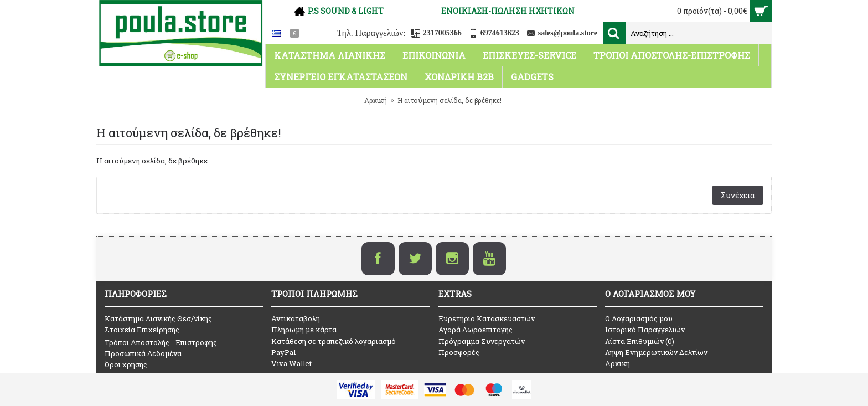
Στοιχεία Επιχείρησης (142, 330)
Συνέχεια (738, 195)
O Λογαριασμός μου (639, 318)
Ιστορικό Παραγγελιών (645, 330)
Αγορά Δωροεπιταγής (476, 330)
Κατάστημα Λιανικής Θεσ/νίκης (158, 318)
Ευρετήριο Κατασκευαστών (487, 318)
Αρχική (618, 363)
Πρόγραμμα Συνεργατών (482, 341)
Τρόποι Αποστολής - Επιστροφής (161, 342)
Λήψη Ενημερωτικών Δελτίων (656, 352)
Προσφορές (459, 352)
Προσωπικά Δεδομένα (143, 353)
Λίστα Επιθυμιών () (640, 341)
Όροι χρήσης (126, 364)
